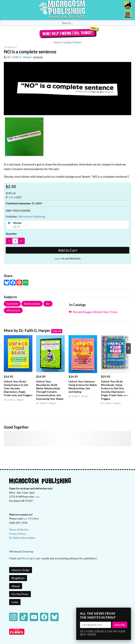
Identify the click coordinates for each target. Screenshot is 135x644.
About (16, 586)
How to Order (21, 570)
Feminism (12, 304)
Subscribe (120, 625)
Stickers (77, 42)
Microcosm (13, 310)
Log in (58, 258)
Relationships (32, 304)
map (37, 497)
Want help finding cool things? (67, 33)
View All (57, 331)
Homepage (68, 10)
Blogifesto (18, 578)
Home (57, 42)
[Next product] (128, 348)
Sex (48, 304)
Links (15, 602)
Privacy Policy (18, 534)
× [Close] (127, 612)
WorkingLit (28, 558)
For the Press (20, 594)
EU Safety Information (22, 538)
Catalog (67, 42)
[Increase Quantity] (21, 241)
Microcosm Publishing (32, 216)
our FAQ (28, 518)
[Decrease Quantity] (9, 241)
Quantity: (11, 234)
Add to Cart (67, 250)
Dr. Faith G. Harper (20, 57)
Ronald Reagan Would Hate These (95, 312)
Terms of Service (19, 530)
